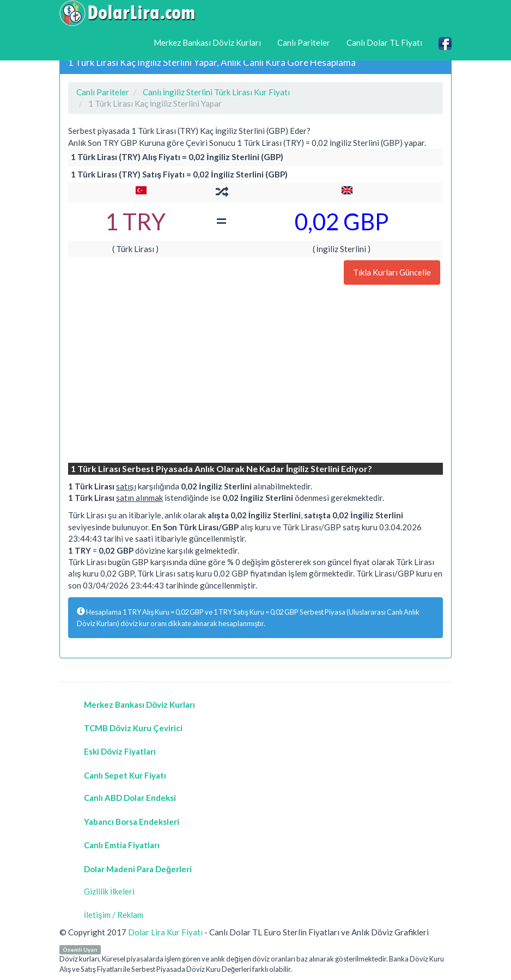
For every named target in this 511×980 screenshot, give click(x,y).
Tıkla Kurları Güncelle (392, 272)
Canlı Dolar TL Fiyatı (384, 42)
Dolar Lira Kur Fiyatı (165, 932)
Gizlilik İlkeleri (109, 891)
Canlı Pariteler (304, 42)
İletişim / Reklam (114, 915)
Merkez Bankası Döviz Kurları (207, 42)
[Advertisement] (255, 375)
